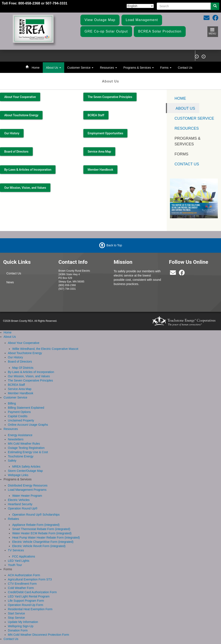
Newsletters (16, 439)
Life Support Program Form (26, 601)
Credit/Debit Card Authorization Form (32, 592)
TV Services (16, 550)
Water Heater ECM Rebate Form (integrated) (42, 533)
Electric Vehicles (19, 500)
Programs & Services (139, 68)
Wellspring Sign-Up (21, 626)
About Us (53, 68)
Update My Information (23, 622)
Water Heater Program (27, 496)
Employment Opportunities (105, 133)
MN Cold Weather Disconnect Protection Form (38, 635)
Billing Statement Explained (26, 408)
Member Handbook (100, 170)
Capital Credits (18, 416)
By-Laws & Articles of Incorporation (28, 170)
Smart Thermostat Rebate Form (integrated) (41, 529)
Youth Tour (15, 565)
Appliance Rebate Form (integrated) (36, 525)
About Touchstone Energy (21, 115)
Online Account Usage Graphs (28, 425)
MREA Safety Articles (26, 467)
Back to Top (114, 245)
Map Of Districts (23, 368)
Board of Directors (16, 152)
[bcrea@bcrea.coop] (173, 274)
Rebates (13, 519)
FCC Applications (24, 556)
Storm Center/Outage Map (25, 471)
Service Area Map (99, 152)
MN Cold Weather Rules (24, 444)
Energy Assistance (20, 435)
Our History (12, 133)
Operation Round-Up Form (26, 605)
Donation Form (18, 630)
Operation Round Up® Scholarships (36, 515)
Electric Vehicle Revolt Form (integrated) (39, 546)
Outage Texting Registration (26, 448)
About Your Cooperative (20, 97)
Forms (166, 68)
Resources (108, 68)
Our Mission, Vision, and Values (25, 188)
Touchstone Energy (21, 456)
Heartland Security (20, 504)
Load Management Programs (27, 490)
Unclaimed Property (21, 420)
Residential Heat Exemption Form (30, 609)
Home (36, 68)
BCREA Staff (96, 115)
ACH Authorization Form (24, 575)
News (10, 282)
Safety (12, 461)
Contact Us (185, 68)
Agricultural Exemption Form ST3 (30, 579)
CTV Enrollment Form (22, 584)
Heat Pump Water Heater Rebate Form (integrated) (46, 538)
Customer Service (80, 68)
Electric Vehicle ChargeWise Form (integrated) (43, 542)
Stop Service (16, 618)
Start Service (16, 613)
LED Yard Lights (19, 561)
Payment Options (19, 412)
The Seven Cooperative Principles (110, 97)
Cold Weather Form (21, 588)
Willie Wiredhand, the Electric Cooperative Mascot (45, 349)
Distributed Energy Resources (28, 485)
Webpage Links (18, 475)
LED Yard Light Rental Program (29, 596)
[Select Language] (140, 6)
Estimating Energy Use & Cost (28, 452)
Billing (12, 403)
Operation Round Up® (23, 508)
